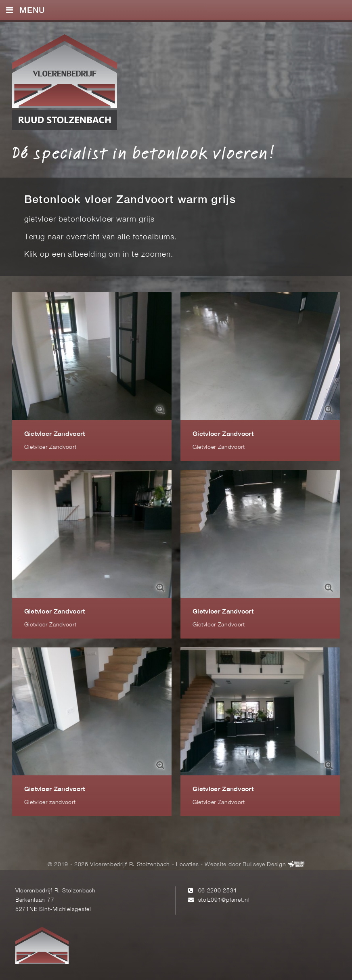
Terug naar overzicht (62, 237)
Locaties (187, 865)
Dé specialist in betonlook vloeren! (144, 153)
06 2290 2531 (218, 891)
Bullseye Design (264, 865)
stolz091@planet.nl (224, 900)
